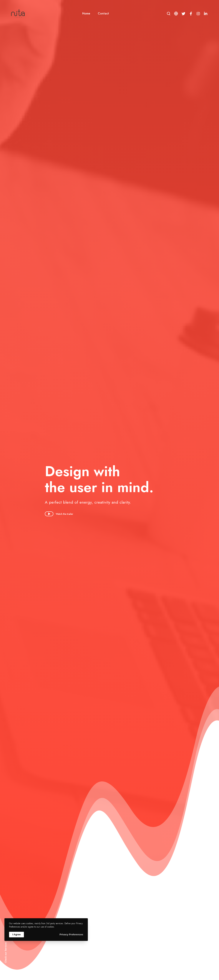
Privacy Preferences (71, 934)
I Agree (17, 934)
